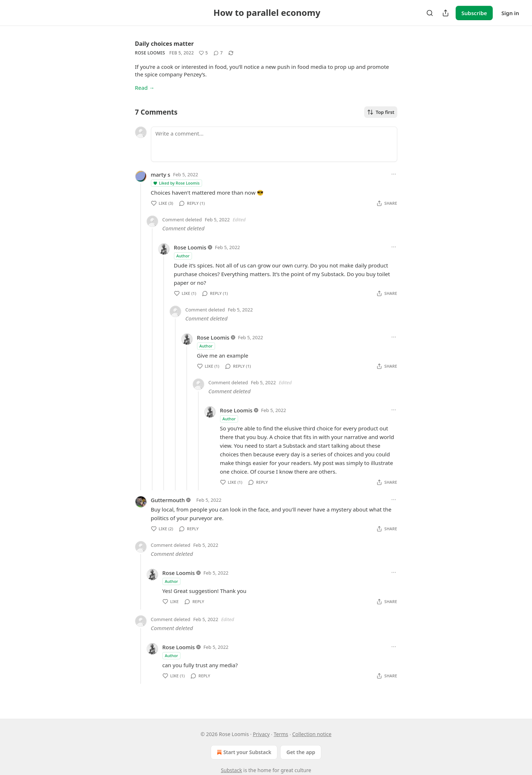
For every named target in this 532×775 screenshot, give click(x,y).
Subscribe (474, 13)
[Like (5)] (203, 53)
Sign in (510, 13)
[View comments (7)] (218, 53)
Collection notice (312, 734)
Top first (381, 112)
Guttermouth (168, 500)
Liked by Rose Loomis (176, 183)
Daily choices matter (164, 44)
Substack (231, 770)
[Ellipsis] (394, 174)
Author (183, 256)
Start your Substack (243, 752)
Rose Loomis (150, 53)
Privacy (261, 734)
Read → (145, 88)
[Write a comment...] (274, 144)
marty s (161, 174)
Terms (281, 734)
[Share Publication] (446, 13)
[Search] (430, 13)
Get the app (301, 752)
